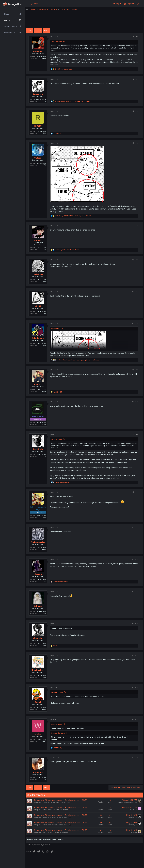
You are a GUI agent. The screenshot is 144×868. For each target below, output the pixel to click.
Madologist (38, 51)
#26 (137, 260)
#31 (137, 434)
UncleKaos (38, 274)
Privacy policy (87, 859)
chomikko (38, 638)
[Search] (34, 4)
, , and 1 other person (79, 360)
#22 (137, 79)
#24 (137, 143)
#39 (137, 719)
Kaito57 (38, 384)
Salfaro (38, 158)
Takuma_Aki (132, 817)
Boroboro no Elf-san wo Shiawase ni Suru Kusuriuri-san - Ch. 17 (60, 800)
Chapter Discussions (64, 802)
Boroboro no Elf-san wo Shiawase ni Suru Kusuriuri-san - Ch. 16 (60, 830)
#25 (137, 226)
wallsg (38, 734)
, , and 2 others (72, 101)
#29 (137, 370)
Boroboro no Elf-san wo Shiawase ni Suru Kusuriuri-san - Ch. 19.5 (61, 808)
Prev (31, 30)
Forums (7, 20)
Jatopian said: (57, 42)
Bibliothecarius (38, 542)
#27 (137, 292)
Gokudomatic (38, 338)
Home (7, 14)
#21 (137, 37)
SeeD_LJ (134, 810)
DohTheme (119, 865)
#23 (137, 111)
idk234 (38, 306)
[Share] (134, 37)
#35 (137, 591)
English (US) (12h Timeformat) (39, 859)
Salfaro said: (56, 328)
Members (8, 33)
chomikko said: (57, 724)
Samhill (38, 702)
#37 (137, 655)
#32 (137, 492)
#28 (137, 324)
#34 (137, 559)
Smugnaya (38, 94)
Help (97, 859)
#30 (137, 402)
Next (46, 30)
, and (67, 250)
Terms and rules (72, 859)
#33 (137, 528)
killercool (38, 574)
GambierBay (38, 670)
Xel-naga (38, 606)
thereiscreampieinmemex (127, 802)
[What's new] (138, 4)
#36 (137, 623)
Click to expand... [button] (94, 349)
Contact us (58, 859)
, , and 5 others (74, 216)
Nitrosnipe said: (57, 692)
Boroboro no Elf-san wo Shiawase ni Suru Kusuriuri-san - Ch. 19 (60, 815)
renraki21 (38, 240)
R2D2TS (38, 126)
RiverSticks (38, 449)
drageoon (38, 772)
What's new (9, 26)
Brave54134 (132, 832)
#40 (137, 758)
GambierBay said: (58, 733)
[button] (17, 26)
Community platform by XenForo (122, 863)
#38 (137, 687)
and (63, 69)
